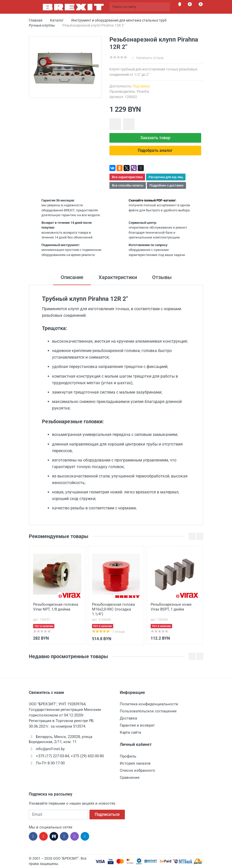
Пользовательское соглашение (148, 711)
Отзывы (162, 277)
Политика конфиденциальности (149, 704)
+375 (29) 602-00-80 (87, 756)
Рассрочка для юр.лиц (166, 177)
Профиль (128, 756)
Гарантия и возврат (137, 725)
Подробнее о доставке (166, 185)
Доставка (128, 718)
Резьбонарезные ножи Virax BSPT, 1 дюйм (171, 607)
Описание (72, 277)
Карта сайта (130, 732)
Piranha (143, 91)
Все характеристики (127, 177)
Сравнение (130, 778)
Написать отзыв (150, 58)
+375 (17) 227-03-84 (52, 756)
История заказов (135, 763)
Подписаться (107, 814)
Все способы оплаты (128, 185)
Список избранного (137, 770)
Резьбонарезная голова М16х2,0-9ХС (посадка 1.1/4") (113, 609)
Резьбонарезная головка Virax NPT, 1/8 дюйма (56, 607)
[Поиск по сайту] (140, 7)
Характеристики (118, 277)
